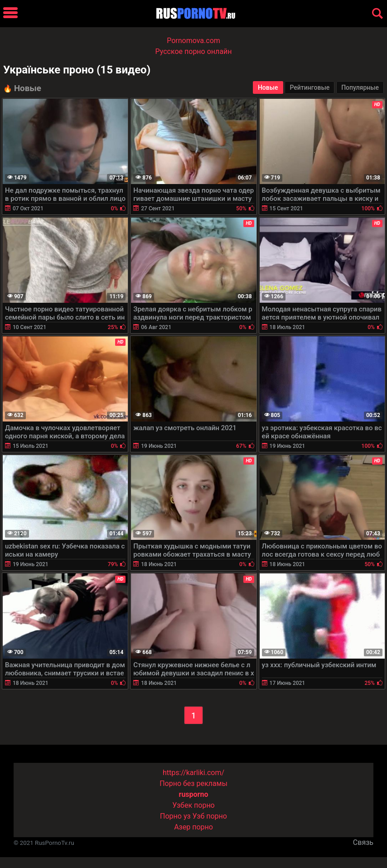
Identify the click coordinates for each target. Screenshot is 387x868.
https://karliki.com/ (193, 773)
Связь (363, 842)
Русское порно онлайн (194, 51)
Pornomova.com (193, 41)
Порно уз (175, 816)
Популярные (360, 87)
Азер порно (193, 827)
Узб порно (210, 816)
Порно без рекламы (193, 783)
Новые (268, 87)
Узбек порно (193, 805)
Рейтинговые (310, 87)
